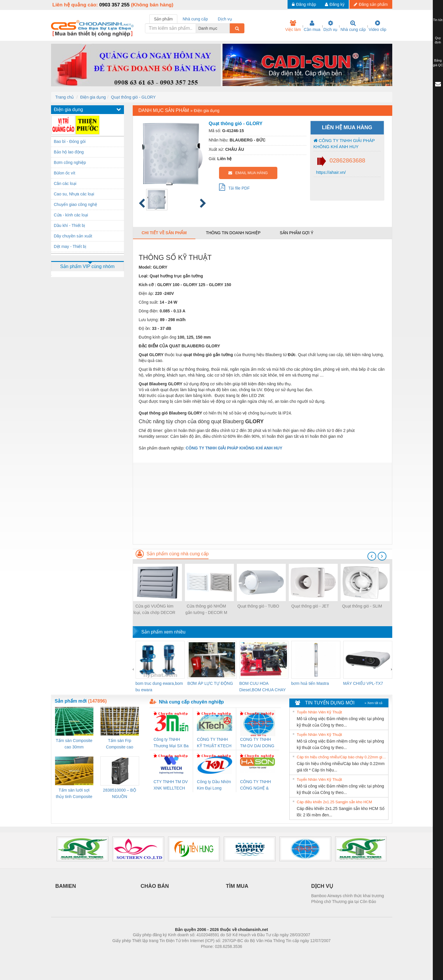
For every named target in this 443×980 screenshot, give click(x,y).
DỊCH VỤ (322, 886)
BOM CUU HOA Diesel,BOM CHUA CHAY (263, 687)
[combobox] (228, 28)
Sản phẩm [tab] (163, 19)
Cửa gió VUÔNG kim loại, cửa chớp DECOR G (154, 610)
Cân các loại (65, 183)
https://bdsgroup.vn (214, 955)
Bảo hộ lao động (69, 152)
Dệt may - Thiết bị (70, 246)
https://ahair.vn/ (330, 172)
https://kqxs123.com (249, 955)
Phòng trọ (184, 955)
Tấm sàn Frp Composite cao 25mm (119, 744)
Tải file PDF (234, 187)
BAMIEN (66, 886)
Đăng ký (335, 4)
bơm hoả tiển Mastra (310, 683)
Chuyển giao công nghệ (76, 204)
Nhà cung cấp (353, 26)
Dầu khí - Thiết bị (70, 225)
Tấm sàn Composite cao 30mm (74, 744)
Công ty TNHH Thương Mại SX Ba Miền (171, 743)
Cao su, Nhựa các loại (74, 194)
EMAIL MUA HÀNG (248, 173)
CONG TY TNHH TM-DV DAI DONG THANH (257, 743)
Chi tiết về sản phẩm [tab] (164, 233)
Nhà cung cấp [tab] (195, 19)
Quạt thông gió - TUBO (258, 606)
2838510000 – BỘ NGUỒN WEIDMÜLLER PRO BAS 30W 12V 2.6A (120, 794)
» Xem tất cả (374, 703)
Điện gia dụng (93, 97)
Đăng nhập (304, 4)
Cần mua (312, 26)
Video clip (377, 26)
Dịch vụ (331, 26)
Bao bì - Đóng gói (70, 141)
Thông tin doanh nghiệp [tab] (233, 233)
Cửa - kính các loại (71, 215)
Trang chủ (65, 97)
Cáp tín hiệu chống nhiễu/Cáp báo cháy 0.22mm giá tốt (342, 757)
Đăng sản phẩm (371, 4)
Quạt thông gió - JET (310, 606)
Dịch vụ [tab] (225, 19)
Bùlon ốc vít (65, 173)
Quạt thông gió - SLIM (362, 606)
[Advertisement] (262, 503)
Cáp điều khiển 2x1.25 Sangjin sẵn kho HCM (335, 802)
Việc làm (293, 26)
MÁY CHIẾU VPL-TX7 (363, 683)
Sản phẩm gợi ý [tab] (296, 233)
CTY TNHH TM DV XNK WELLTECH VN (171, 785)
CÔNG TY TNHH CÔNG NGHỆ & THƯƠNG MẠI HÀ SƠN (256, 785)
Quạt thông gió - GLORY (133, 97)
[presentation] (372, 556)
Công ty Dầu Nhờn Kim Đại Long (214, 785)
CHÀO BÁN (155, 886)
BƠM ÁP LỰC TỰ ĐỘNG (210, 683)
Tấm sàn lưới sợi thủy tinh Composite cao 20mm (74, 794)
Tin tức (438, 20)
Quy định (438, 40)
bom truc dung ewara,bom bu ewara (159, 687)
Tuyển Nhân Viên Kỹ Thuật (319, 712)
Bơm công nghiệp (70, 162)
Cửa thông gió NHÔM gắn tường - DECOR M (206, 609)
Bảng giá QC (438, 63)
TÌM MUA (237, 886)
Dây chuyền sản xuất (73, 236)
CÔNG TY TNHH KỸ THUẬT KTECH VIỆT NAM (214, 743)
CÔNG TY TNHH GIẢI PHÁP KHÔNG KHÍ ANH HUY (344, 143)
